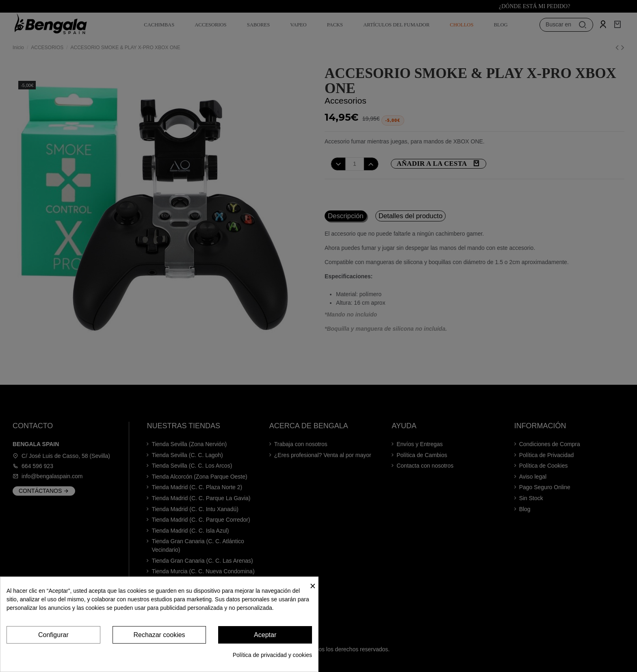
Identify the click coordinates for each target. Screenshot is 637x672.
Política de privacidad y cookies (272, 655)
